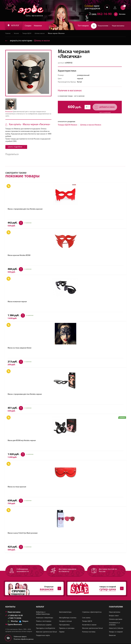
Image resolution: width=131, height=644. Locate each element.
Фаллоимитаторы (65, 613)
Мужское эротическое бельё (47, 632)
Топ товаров (83, 26)
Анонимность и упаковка (114, 624)
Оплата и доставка (116, 620)
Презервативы (64, 625)
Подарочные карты (43, 636)
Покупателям (104, 26)
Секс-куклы (86, 618)
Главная (8, 34)
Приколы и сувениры (67, 629)
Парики (62, 632)
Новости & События (116, 629)
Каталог (17, 34)
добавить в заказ (104, 107)
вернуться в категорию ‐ (28, 41)
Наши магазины (118, 26)
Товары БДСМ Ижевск (68, 125)
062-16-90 (99, 15)
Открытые (33, 589)
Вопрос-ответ (114, 616)
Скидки (30, 26)
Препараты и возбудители (46, 629)
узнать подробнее (16, 147)
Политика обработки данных (24, 640)
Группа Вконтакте (14, 625)
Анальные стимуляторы (45, 618)
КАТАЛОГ (14, 26)
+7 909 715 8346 (15, 619)
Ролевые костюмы (89, 632)
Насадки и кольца (65, 622)
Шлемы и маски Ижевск (91, 125)
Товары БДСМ (28, 34)
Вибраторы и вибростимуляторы (43, 614)
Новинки (40, 26)
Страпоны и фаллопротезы (92, 613)
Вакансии (112, 636)
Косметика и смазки (89, 625)
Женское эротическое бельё (92, 629)
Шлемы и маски (41, 34)
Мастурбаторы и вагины (68, 618)
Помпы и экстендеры (44, 622)
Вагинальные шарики (44, 625)
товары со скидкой (95, 589)
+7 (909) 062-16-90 (14, 616)
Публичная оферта (20, 637)
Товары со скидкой (116, 632)
